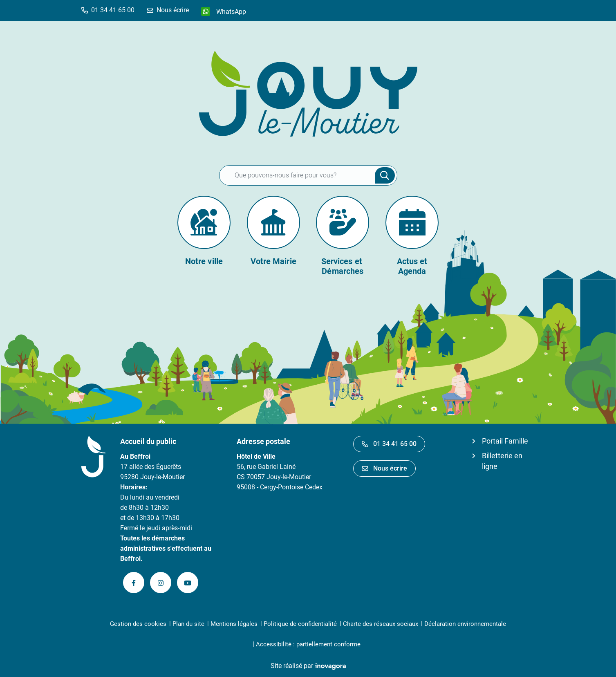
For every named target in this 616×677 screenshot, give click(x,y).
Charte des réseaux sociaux (381, 624)
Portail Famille (505, 441)
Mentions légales (234, 624)
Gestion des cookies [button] (138, 624)
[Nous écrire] (168, 10)
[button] (108, 10)
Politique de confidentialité (300, 624)
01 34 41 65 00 (389, 444)
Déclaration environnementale (465, 624)
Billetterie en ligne (502, 461)
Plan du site (188, 624)
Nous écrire (384, 468)
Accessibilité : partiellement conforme (308, 644)
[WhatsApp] (224, 11)
